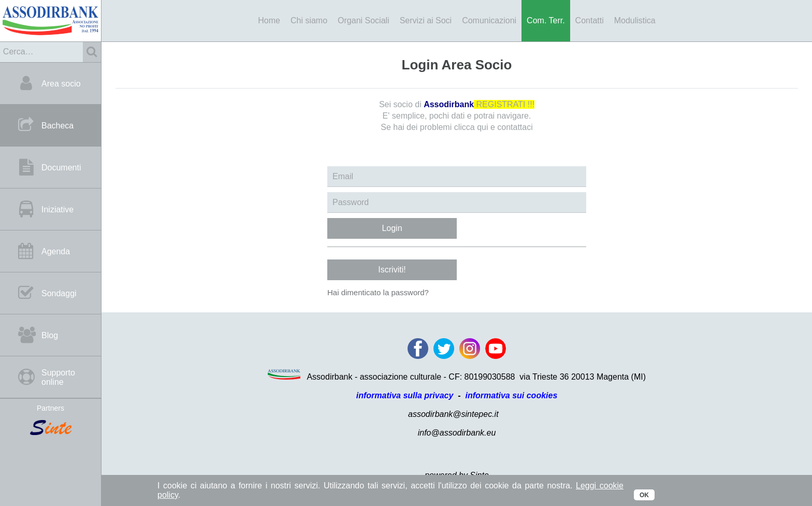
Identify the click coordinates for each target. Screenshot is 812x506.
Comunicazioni (489, 20)
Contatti (590, 20)
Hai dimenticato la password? (378, 292)
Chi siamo (309, 20)
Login (392, 228)
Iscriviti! (392, 270)
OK (644, 495)
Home (269, 20)
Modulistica (635, 20)
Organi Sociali (364, 20)
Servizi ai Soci (426, 20)
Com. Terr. (546, 20)
